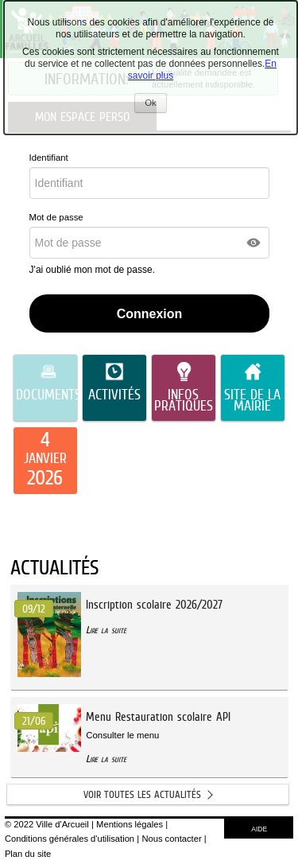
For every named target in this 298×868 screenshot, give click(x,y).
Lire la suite (106, 630)
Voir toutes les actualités (142, 794)
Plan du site (28, 854)
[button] (254, 243)
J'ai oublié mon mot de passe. (94, 270)
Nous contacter (171, 839)
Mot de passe (56, 217)
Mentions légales (130, 824)
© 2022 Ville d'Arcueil (47, 824)
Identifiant (49, 158)
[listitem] (45, 461)
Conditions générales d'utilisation (70, 839)
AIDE (259, 829)
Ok (155, 105)
